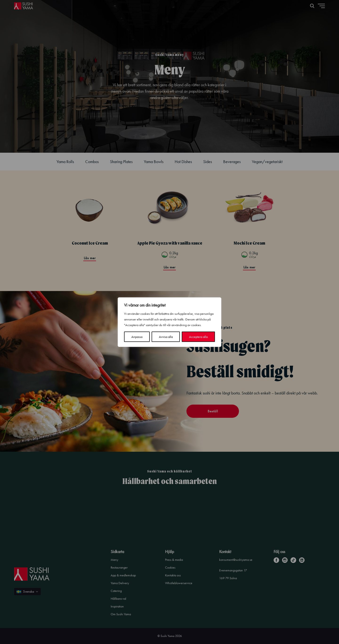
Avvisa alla (166, 337)
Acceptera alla (198, 337)
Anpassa (137, 337)
